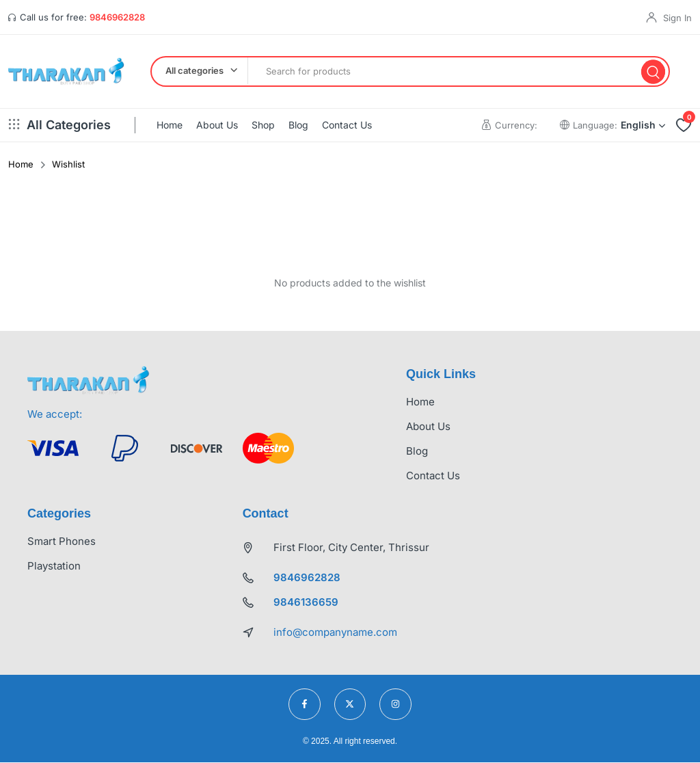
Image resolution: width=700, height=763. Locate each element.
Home (170, 125)
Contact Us (347, 125)
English (643, 125)
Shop (263, 125)
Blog (298, 125)
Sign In (677, 18)
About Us (217, 125)
